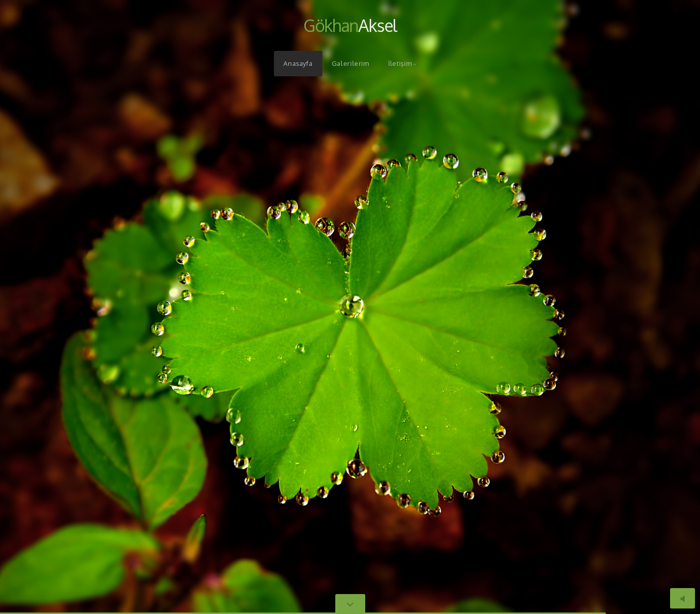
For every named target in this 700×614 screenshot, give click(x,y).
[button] (30, 307)
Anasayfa (298, 63)
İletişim (400, 63)
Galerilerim (350, 63)
